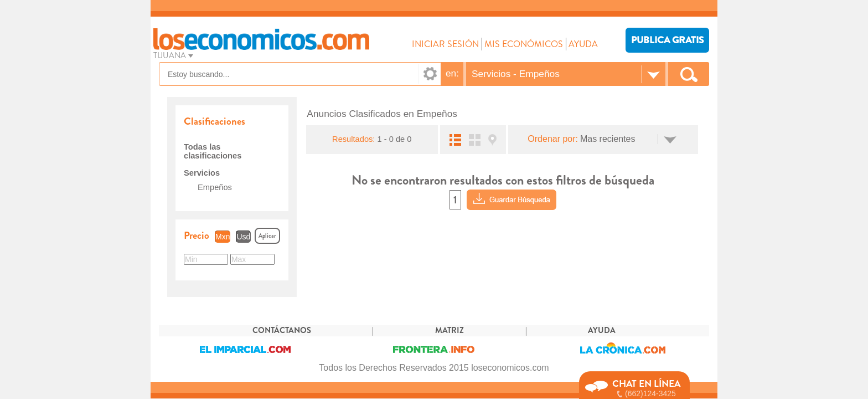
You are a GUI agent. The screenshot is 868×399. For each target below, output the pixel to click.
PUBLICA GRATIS (667, 40)
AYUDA (583, 44)
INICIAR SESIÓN (445, 44)
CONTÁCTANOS (282, 331)
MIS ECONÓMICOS (524, 44)
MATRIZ (449, 331)
